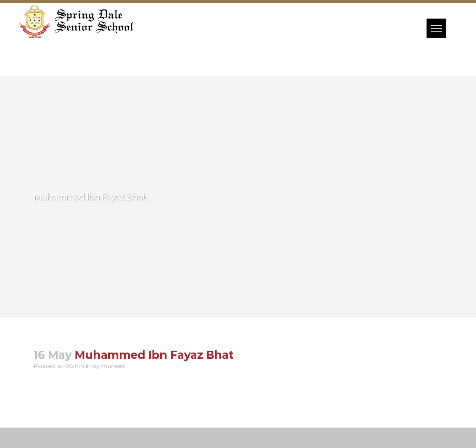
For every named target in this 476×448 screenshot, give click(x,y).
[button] (436, 28)
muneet (113, 366)
